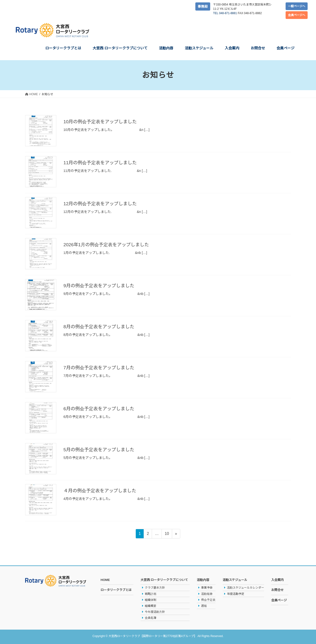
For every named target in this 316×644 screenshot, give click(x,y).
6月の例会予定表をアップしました (101, 409)
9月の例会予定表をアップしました (101, 286)
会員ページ (279, 600)
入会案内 (277, 580)
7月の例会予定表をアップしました (101, 368)
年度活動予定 (236, 594)
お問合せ (277, 590)
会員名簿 (151, 618)
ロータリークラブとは (116, 590)
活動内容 (203, 580)
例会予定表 (208, 600)
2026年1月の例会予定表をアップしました (108, 245)
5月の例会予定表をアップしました (101, 450)
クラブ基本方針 (155, 588)
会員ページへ (297, 15)
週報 (204, 606)
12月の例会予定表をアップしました (102, 204)
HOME (105, 580)
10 (167, 534)
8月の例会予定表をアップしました (101, 327)
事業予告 (207, 588)
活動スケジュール (235, 580)
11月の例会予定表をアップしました (102, 163)
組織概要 (151, 606)
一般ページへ (297, 6)
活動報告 (207, 594)
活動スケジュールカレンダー (245, 588)
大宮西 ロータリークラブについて (164, 580)
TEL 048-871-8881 (225, 13)
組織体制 (151, 600)
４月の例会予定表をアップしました (102, 491)
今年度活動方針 (155, 612)
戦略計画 (151, 594)
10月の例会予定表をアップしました (102, 122)
